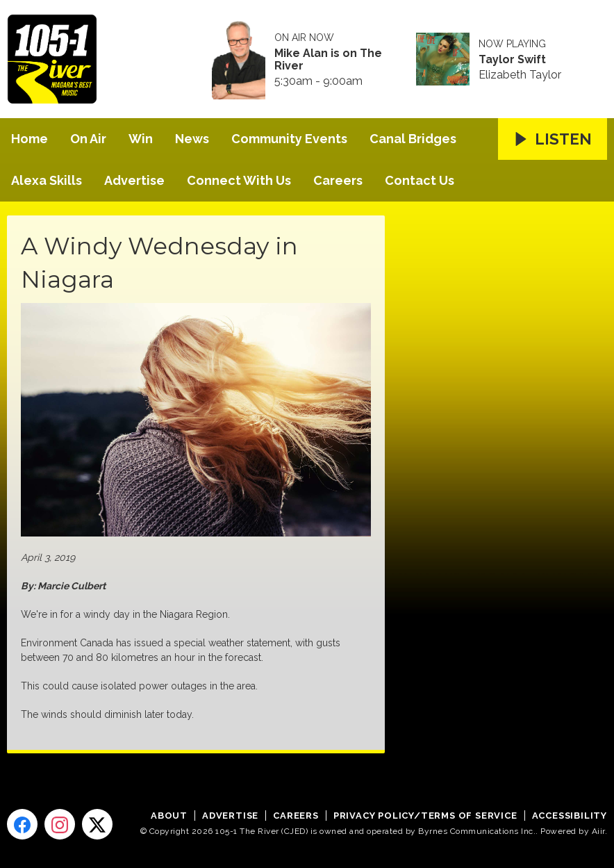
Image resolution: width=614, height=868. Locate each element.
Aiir (598, 831)
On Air (88, 139)
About (169, 816)
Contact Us (420, 180)
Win (141, 139)
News (192, 139)
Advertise (134, 180)
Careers (338, 180)
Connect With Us (239, 180)
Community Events (289, 139)
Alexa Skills (47, 180)
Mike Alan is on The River (328, 60)
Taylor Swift (512, 60)
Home (30, 139)
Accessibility (570, 816)
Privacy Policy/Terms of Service (425, 816)
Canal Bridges (413, 139)
